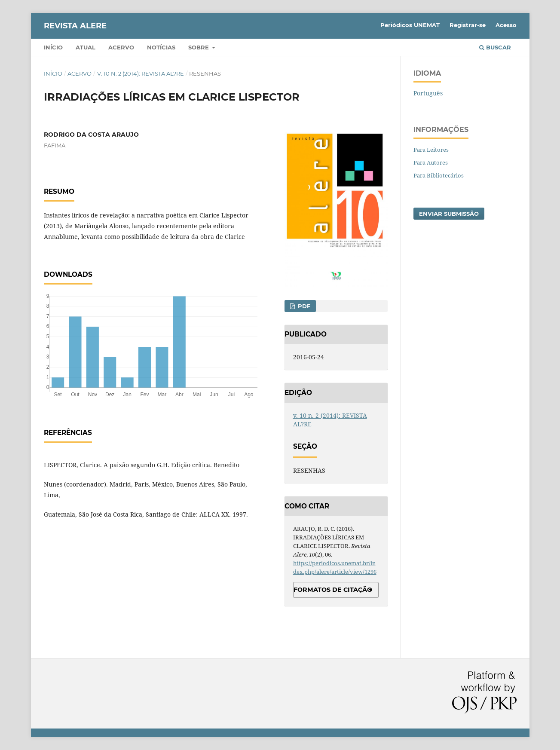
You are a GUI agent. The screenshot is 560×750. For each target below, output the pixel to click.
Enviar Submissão (449, 214)
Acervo (121, 47)
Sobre (199, 47)
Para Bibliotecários (439, 175)
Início (53, 47)
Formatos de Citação (333, 590)
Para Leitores (431, 150)
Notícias (161, 47)
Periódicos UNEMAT (410, 25)
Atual (86, 47)
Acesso (506, 25)
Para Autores (431, 162)
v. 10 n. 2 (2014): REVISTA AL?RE (141, 73)
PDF (303, 306)
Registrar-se (468, 25)
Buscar (495, 47)
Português (428, 93)
